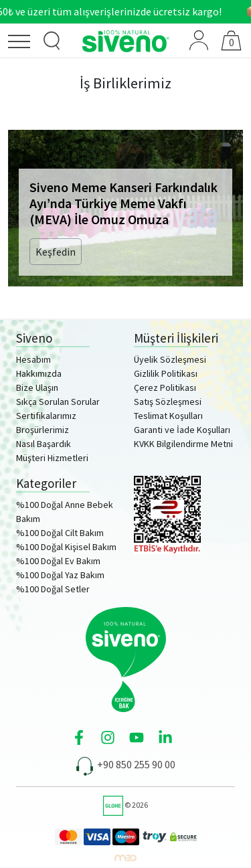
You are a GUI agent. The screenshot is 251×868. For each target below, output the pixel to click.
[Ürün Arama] (52, 41)
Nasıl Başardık (44, 444)
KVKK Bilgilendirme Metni (183, 444)
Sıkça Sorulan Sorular (58, 402)
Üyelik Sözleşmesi (170, 359)
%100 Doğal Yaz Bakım (60, 575)
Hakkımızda (39, 373)
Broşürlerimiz (43, 430)
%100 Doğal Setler (53, 589)
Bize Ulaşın (37, 387)
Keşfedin (56, 252)
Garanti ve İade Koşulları (182, 430)
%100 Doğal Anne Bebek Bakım (65, 512)
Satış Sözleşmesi (168, 402)
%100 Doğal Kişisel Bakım (66, 547)
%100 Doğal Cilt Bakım (60, 533)
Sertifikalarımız (46, 416)
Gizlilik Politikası (166, 373)
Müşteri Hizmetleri (52, 458)
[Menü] (23, 44)
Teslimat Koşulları (168, 416)
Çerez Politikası (165, 387)
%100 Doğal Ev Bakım (58, 561)
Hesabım (33, 359)
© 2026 (125, 805)
